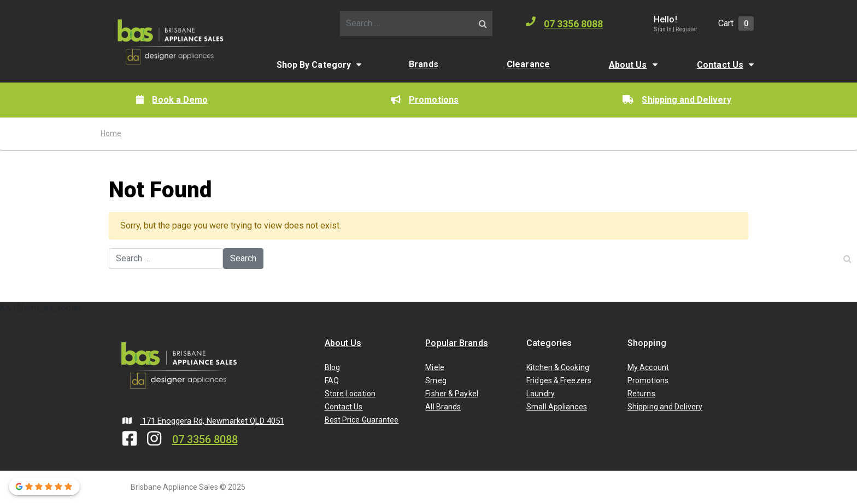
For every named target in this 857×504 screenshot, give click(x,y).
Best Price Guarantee (362, 420)
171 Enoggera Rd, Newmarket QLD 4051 (203, 421)
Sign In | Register (676, 29)
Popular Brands (456, 343)
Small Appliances (557, 407)
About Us (628, 65)
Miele (435, 367)
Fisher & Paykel (452, 394)
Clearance (528, 64)
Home (111, 133)
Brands (424, 64)
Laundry (541, 394)
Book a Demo (172, 100)
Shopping (647, 343)
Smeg (436, 380)
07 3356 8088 (564, 23)
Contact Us (720, 65)
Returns (641, 394)
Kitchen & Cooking (558, 367)
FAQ (332, 380)
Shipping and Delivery (677, 100)
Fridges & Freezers (559, 380)
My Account (648, 367)
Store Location (350, 394)
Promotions (425, 100)
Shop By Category (314, 65)
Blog (332, 367)
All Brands (443, 407)
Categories (549, 343)
